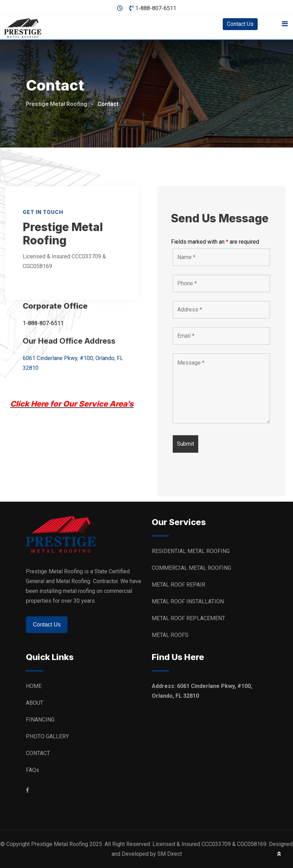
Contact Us (240, 24)
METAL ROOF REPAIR (179, 585)
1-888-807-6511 (156, 8)
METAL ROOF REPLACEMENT (188, 618)
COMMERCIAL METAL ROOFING (191, 568)
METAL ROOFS (170, 635)
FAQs (33, 770)
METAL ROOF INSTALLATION (188, 601)
